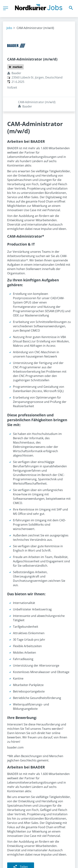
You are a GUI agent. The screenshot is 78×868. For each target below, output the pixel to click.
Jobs (9, 28)
